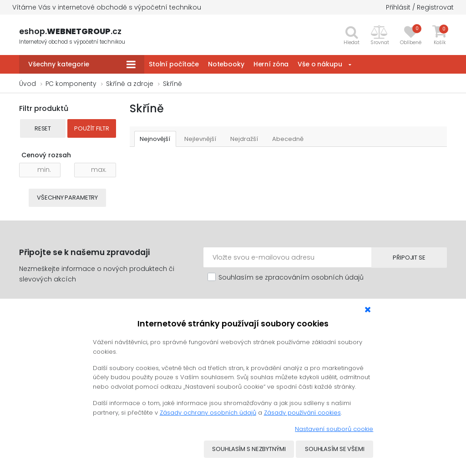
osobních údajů (337, 277)
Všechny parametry (67, 198)
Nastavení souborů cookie (334, 429)
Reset (43, 128)
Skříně (172, 84)
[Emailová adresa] (286, 257)
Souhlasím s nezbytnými (249, 449)
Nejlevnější (201, 139)
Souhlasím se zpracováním (291, 277)
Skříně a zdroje (130, 84)
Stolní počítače (174, 64)
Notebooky (226, 64)
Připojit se (408, 258)
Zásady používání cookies (302, 413)
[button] (380, 35)
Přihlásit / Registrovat (420, 7)
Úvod (28, 84)
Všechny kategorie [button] (59, 64)
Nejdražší (245, 139)
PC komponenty (71, 84)
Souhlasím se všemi (335, 449)
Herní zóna (271, 64)
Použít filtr (91, 128)
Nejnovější (155, 139)
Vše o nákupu (320, 64)
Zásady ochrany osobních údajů (208, 413)
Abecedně (288, 139)
